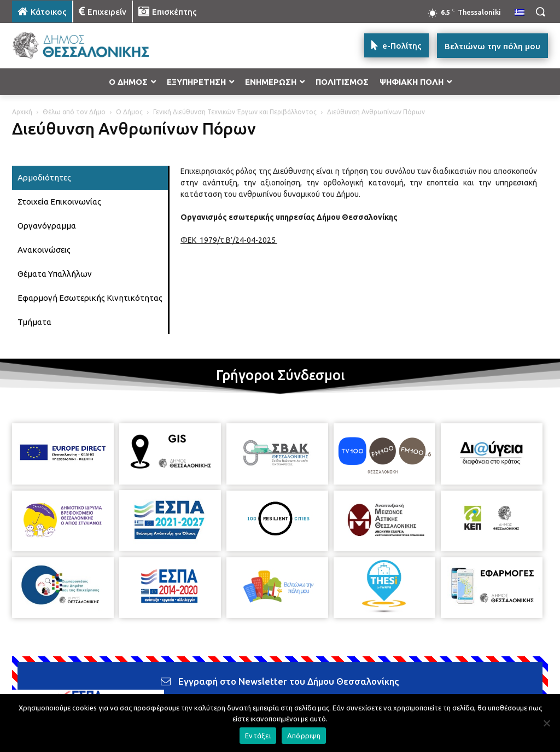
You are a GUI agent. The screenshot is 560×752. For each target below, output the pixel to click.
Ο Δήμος (129, 112)
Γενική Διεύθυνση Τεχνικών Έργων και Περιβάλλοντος (235, 112)
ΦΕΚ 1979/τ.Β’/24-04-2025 (229, 240)
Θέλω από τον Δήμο (74, 112)
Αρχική (22, 112)
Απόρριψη (304, 736)
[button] (540, 11)
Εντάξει (258, 736)
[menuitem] (520, 13)
